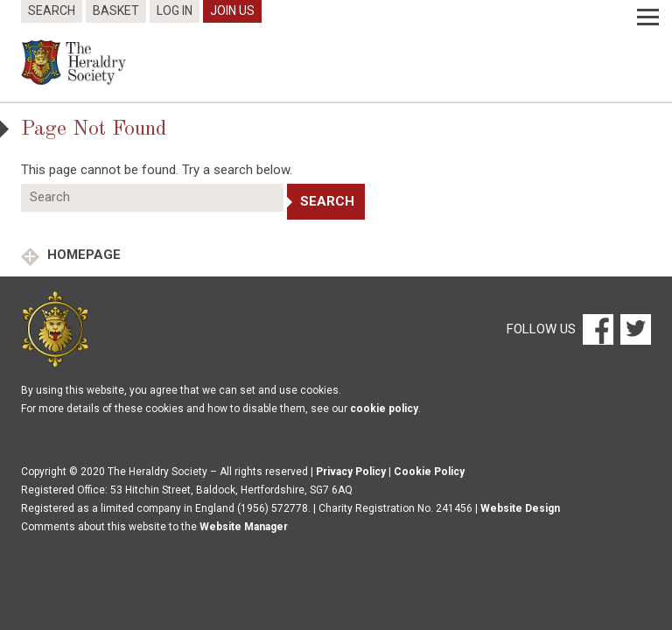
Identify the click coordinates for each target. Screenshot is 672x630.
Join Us (232, 10)
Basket (116, 10)
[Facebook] (597, 328)
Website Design (520, 508)
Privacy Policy (351, 472)
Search (52, 10)
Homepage (82, 255)
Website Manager (244, 527)
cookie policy (384, 409)
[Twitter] (633, 328)
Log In (175, 10)
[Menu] (648, 17)
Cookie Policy (429, 472)
